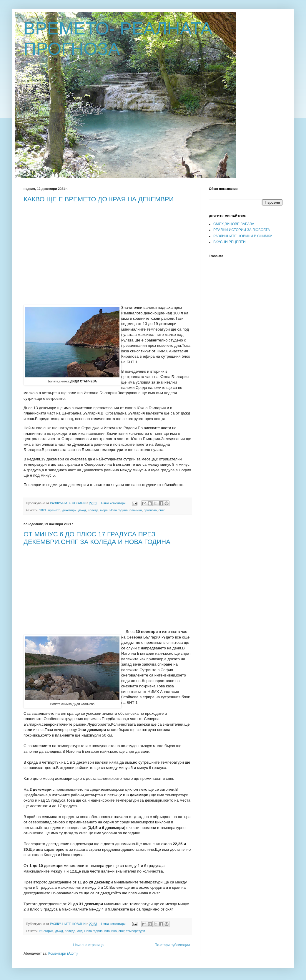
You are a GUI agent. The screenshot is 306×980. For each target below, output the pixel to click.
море (104, 510)
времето (54, 510)
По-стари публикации (172, 945)
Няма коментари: (114, 503)
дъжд (82, 510)
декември (69, 510)
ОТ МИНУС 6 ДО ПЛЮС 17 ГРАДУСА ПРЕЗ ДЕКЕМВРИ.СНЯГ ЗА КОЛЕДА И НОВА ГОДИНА (97, 538)
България (46, 931)
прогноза (150, 510)
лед (80, 931)
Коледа (93, 510)
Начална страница (88, 945)
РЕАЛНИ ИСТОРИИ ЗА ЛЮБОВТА (242, 230)
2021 (43, 510)
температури (136, 931)
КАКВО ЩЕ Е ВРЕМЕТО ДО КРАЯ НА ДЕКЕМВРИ (99, 199)
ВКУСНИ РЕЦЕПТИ (229, 242)
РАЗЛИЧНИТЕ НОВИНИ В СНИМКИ (243, 236)
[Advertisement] (73, 249)
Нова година (119, 510)
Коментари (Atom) (63, 954)
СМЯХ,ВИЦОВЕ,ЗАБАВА (234, 224)
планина (136, 510)
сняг (162, 510)
